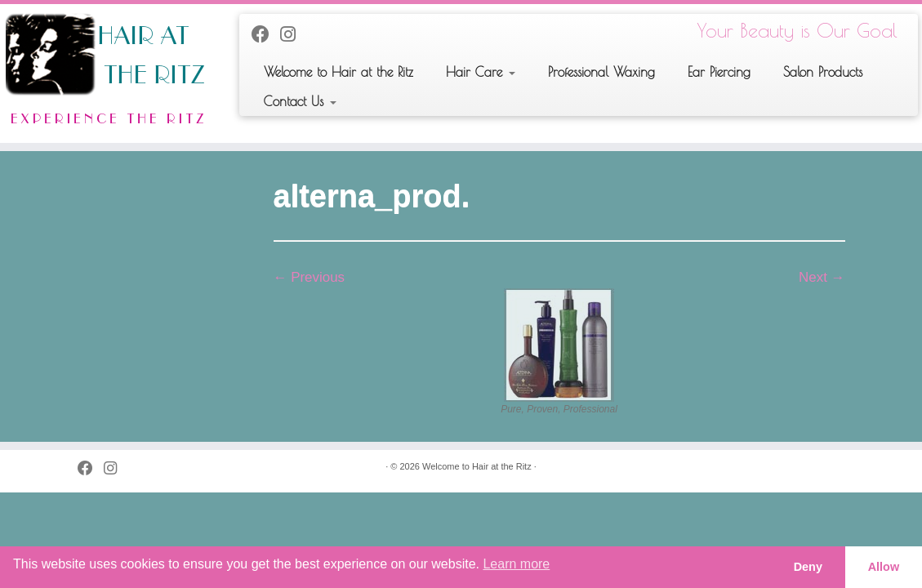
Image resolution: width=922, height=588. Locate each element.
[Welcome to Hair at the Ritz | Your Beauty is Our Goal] (108, 73)
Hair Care (481, 72)
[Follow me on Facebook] (266, 35)
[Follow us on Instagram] (293, 35)
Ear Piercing (719, 72)
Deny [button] (808, 567)
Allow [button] (884, 567)
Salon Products (823, 72)
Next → (822, 277)
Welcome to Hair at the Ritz (339, 72)
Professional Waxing (601, 72)
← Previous (310, 277)
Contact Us (300, 101)
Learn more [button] (516, 564)
